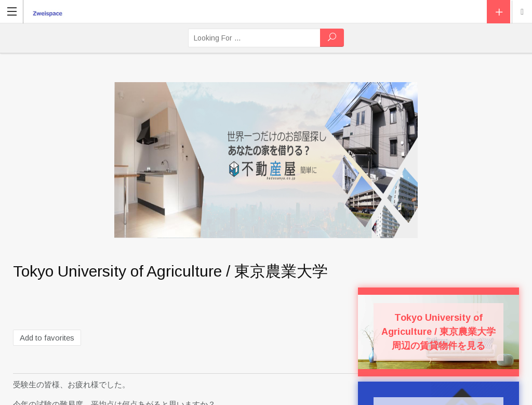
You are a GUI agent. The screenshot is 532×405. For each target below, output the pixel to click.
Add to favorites (47, 338)
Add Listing (498, 12)
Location (522, 12)
